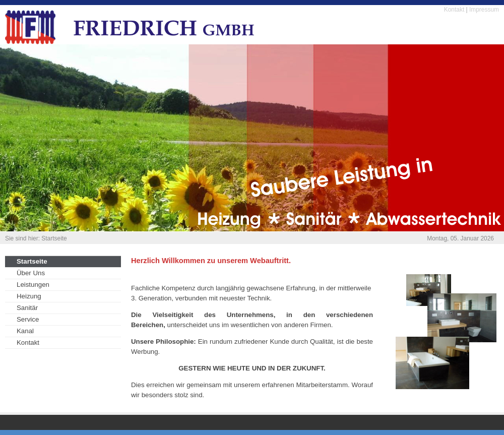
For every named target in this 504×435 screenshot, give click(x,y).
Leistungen (33, 285)
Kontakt (454, 10)
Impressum (484, 10)
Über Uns (31, 273)
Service (28, 319)
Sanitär (27, 308)
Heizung (29, 296)
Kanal (25, 331)
